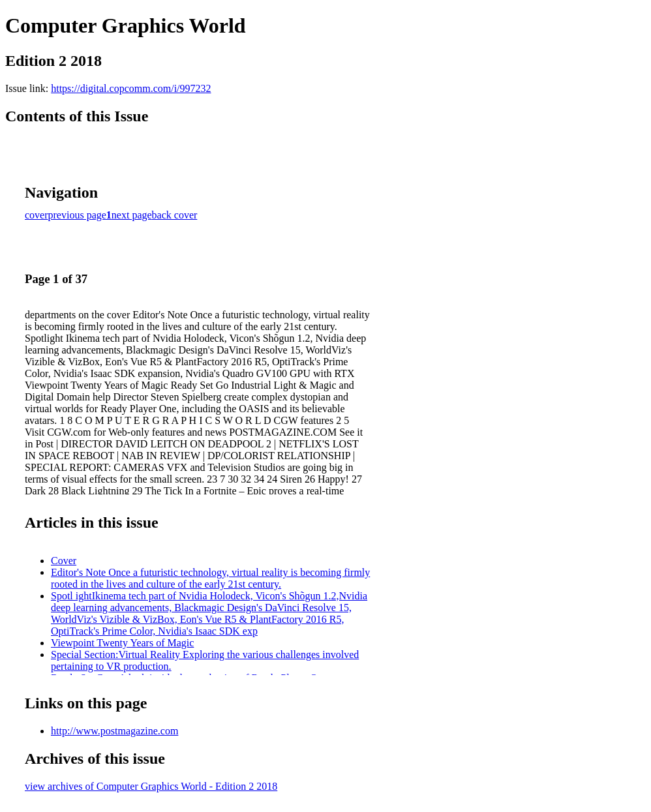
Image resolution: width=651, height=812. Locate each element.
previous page (77, 215)
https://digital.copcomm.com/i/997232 (131, 88)
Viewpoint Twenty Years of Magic (122, 643)
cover (37, 215)
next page (132, 215)
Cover (64, 561)
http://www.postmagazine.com (114, 731)
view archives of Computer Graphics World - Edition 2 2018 (151, 786)
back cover (175, 215)
